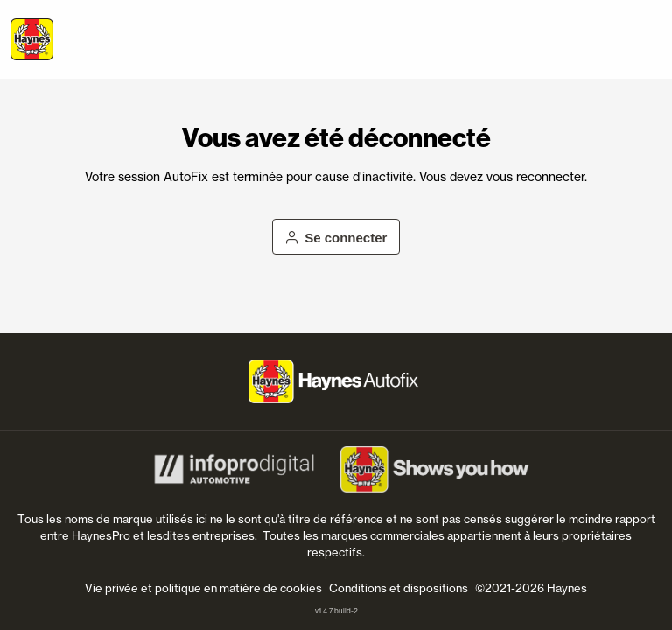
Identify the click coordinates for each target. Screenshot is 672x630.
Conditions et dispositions (399, 588)
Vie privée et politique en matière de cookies (203, 588)
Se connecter (336, 238)
